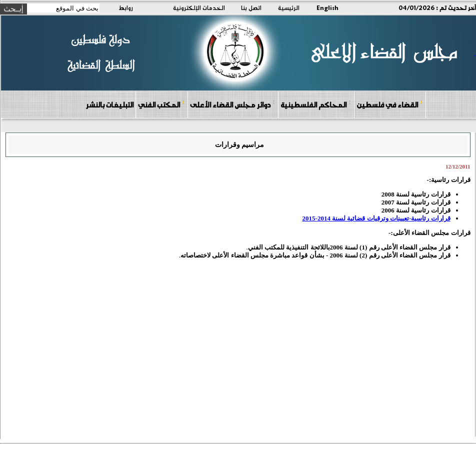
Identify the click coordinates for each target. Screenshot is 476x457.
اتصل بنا (251, 7)
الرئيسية (289, 7)
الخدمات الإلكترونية (199, 7)
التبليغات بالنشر (109, 104)
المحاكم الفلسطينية (316, 104)
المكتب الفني (161, 104)
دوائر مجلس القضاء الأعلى (232, 104)
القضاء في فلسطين (389, 104)
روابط (126, 7)
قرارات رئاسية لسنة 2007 (415, 202)
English (327, 7)
